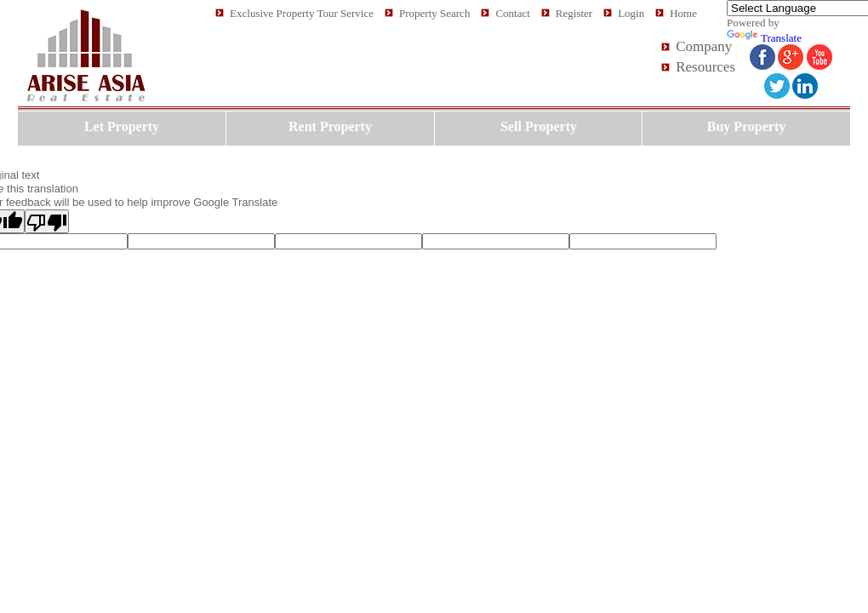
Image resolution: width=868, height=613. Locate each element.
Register (574, 13)
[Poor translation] (47, 221)
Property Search (434, 13)
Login (631, 13)
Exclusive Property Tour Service (302, 13)
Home (683, 13)
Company (704, 46)
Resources (705, 67)
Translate (764, 38)
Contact (512, 13)
